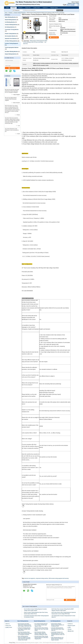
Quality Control (37, 8)
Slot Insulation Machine (10, 36)
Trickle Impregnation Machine (12, 47)
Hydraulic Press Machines (11, 39)
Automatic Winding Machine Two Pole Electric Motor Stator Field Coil (58, 629)
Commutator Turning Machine (12, 30)
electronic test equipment (30, 578)
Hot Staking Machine (10, 27)
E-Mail (69, 627)
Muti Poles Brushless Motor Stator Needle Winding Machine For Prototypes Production (25, 633)
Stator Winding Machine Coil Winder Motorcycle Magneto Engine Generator (57, 639)
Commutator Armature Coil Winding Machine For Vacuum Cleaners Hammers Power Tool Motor (58, 634)
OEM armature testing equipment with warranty (59, 578)
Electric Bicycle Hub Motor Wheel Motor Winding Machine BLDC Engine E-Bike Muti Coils (25, 625)
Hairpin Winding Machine (11, 54)
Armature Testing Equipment (20, 13)
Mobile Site (71, 631)
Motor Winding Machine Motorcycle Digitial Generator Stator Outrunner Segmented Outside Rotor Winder (24, 638)
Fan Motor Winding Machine (11, 52)
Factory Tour (28, 8)
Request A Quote (72, 3)
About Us (20, 8)
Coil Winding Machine (10, 22)
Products (14, 8)
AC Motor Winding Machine (11, 41)
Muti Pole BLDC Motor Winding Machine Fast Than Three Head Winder (41, 629)
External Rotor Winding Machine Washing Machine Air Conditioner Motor (58, 625)
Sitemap (70, 629)
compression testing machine (42, 578)
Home (7, 8)
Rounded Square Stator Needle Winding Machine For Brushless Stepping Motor (41, 638)
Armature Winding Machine (11, 25)
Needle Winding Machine (11, 20)
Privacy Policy (12, 643)
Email (78, 3)
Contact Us (45, 8)
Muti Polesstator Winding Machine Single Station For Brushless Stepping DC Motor (41, 633)
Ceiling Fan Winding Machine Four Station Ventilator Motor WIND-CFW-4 (24, 629)
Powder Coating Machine (11, 34)
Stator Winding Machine (10, 17)
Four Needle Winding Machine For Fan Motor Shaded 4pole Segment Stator (41, 625)
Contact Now (12, 68)
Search (61, 10)
